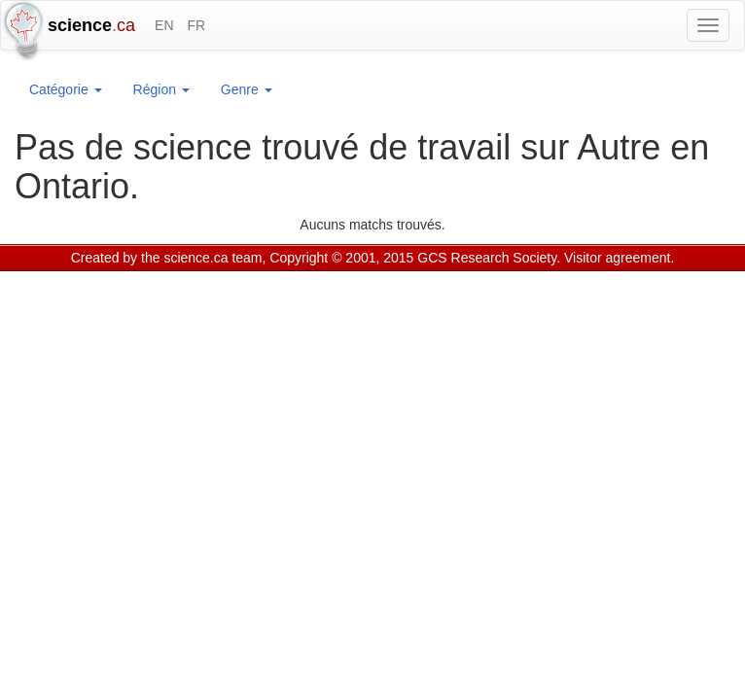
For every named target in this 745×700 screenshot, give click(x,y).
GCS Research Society (487, 258)
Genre (247, 89)
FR (196, 25)
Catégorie (66, 89)
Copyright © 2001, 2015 (341, 258)
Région (161, 89)
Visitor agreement (617, 258)
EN (164, 25)
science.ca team (213, 258)
